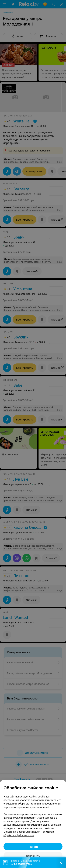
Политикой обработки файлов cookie (29, 833)
